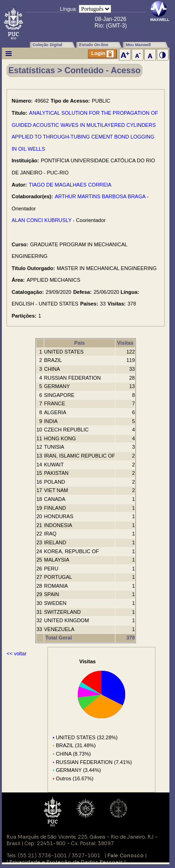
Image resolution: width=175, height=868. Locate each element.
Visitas (125, 343)
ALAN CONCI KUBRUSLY (42, 220)
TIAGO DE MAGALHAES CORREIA (70, 185)
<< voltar (17, 653)
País (80, 343)
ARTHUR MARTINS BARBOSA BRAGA (100, 196)
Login (102, 54)
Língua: (69, 9)
